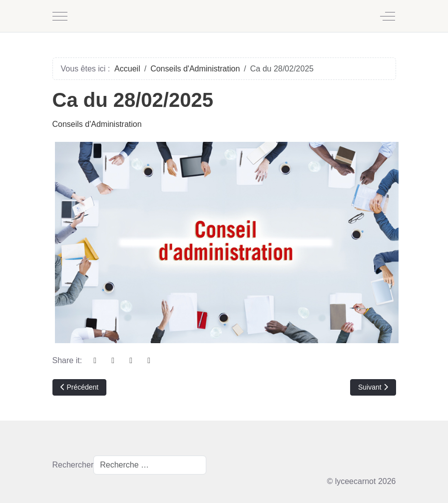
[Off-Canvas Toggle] (388, 16)
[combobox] (150, 465)
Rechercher (73, 465)
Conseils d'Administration (97, 124)
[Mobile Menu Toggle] (60, 16)
